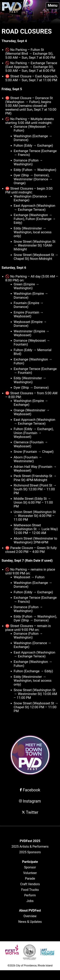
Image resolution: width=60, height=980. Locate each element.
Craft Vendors (30, 884)
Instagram (30, 801)
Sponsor (30, 867)
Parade (30, 878)
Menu (53, 5)
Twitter (30, 812)
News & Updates (30, 922)
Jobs (30, 901)
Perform (30, 895)
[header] (30, 841)
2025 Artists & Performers (30, 847)
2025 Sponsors (30, 852)
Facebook (30, 790)
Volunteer (30, 873)
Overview (30, 916)
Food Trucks (30, 890)
